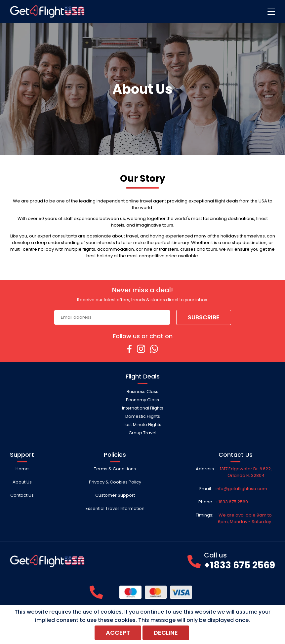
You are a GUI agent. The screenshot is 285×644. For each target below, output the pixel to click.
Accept (118, 633)
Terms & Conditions (115, 469)
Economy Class (142, 400)
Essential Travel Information (115, 508)
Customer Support (115, 495)
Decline (166, 633)
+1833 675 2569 (232, 502)
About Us (22, 482)
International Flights (143, 408)
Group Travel (142, 433)
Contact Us (22, 495)
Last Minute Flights (142, 425)
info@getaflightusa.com (241, 489)
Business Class (142, 392)
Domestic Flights (143, 416)
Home (22, 469)
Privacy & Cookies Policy (115, 482)
